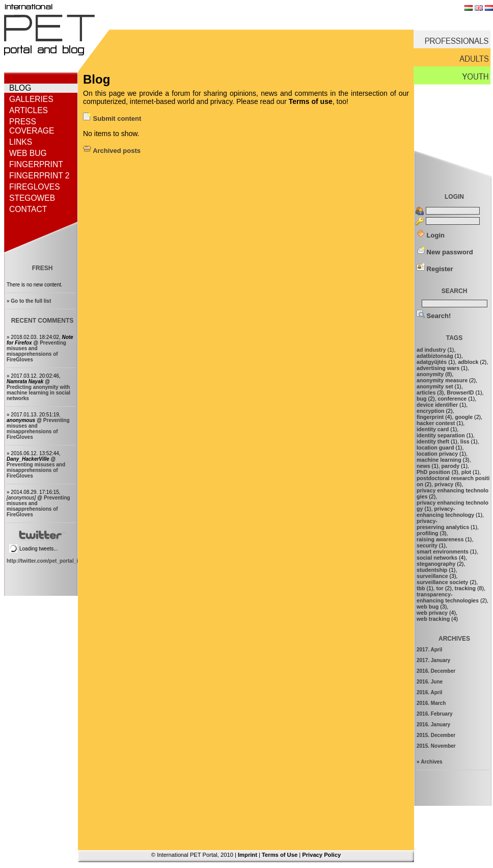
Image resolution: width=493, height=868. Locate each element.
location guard (435, 448)
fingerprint (430, 417)
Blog (20, 88)
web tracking (433, 619)
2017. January (433, 660)
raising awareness (440, 539)
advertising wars (438, 368)
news (423, 466)
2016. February (435, 714)
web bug (428, 607)
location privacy (437, 454)
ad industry (431, 350)
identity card (433, 429)
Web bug (28, 153)
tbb (421, 588)
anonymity (430, 374)
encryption (430, 411)
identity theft (433, 441)
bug (422, 399)
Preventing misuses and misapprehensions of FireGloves (36, 351)
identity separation (441, 435)
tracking (465, 588)
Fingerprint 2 (39, 176)
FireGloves (35, 187)
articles (426, 392)
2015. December (436, 735)
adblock (468, 362)
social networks (437, 558)
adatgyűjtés (432, 362)
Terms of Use (280, 855)
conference (452, 399)
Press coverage (32, 126)
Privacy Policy (321, 855)
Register (435, 269)
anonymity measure (442, 380)
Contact (28, 209)
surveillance (432, 576)
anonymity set (435, 386)
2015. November (436, 746)
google (464, 417)
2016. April (429, 692)
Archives (431, 762)
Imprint (248, 855)
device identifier (437, 405)
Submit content (112, 119)
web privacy (432, 613)
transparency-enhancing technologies (448, 597)
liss (465, 441)
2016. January (433, 725)
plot (467, 472)
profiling (428, 533)
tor (440, 588)
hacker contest (436, 423)
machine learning (439, 460)
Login (431, 235)
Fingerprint (36, 164)
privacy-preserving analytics (443, 524)
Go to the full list (31, 301)
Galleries (31, 99)
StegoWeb (32, 198)
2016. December (436, 671)
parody (451, 466)
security (427, 545)
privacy (444, 484)
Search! (434, 316)
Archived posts (112, 151)
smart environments (443, 551)
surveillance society (442, 582)
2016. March (431, 703)
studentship (432, 570)
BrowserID (460, 392)
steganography (436, 564)
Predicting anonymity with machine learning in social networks (38, 393)
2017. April (429, 650)
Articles (29, 110)
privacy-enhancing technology (445, 512)
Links (21, 142)
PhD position (433, 472)
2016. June (430, 682)
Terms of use (311, 101)
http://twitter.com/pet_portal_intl (45, 561)
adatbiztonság (435, 356)
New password (445, 252)
